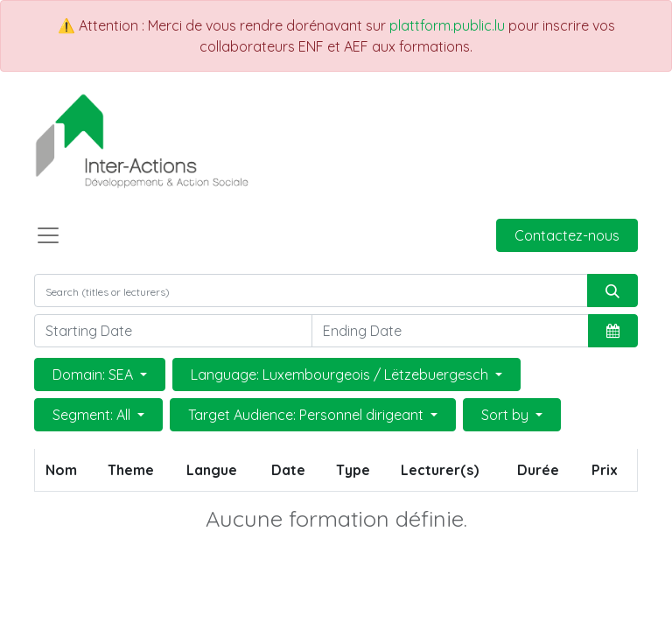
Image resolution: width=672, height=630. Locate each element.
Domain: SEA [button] (94, 374)
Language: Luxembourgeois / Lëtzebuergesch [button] (341, 374)
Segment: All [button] (93, 415)
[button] (613, 331)
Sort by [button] (507, 415)
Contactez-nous (567, 235)
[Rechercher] (612, 290)
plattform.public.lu (447, 25)
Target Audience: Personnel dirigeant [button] (308, 415)
